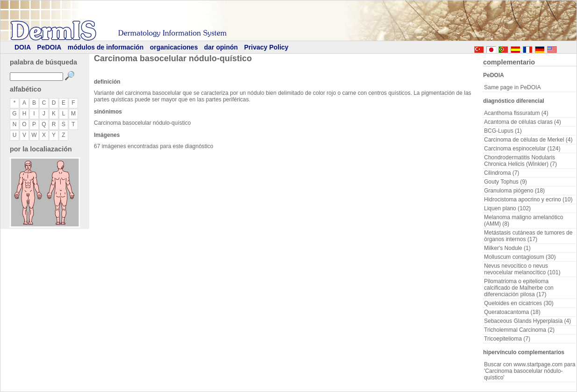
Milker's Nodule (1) (507, 248)
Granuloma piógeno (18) (514, 191)
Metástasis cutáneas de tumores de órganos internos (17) (528, 236)
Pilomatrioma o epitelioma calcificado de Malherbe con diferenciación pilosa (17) (519, 288)
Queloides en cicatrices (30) (519, 303)
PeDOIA (49, 47)
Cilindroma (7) (502, 173)
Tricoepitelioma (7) (507, 339)
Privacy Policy (266, 47)
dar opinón (221, 47)
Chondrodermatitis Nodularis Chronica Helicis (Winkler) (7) (520, 161)
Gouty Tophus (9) (506, 182)
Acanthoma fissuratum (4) (516, 113)
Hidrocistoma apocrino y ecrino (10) (528, 200)
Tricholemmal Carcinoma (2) (519, 330)
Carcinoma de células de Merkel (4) (528, 140)
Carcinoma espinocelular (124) (522, 149)
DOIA (23, 47)
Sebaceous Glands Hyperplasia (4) (527, 321)
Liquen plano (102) (507, 208)
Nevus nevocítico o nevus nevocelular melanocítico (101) (522, 269)
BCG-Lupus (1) (503, 131)
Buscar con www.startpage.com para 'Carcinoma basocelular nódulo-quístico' (530, 371)
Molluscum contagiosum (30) (520, 257)
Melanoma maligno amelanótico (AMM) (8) (524, 221)
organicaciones (174, 47)
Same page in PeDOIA (512, 87)
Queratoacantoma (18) (512, 312)
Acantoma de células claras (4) (523, 122)
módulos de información (106, 47)
